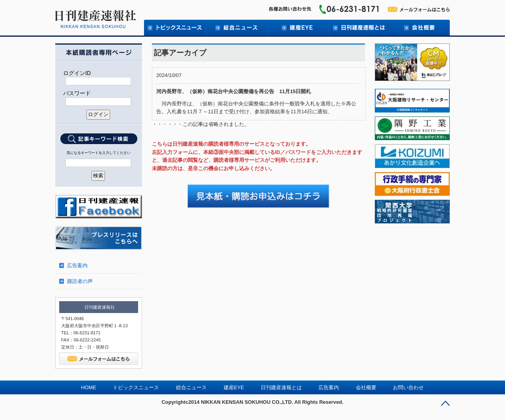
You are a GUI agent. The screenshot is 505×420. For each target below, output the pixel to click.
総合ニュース (236, 28)
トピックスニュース (136, 387)
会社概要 (419, 28)
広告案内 (77, 265)
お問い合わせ (408, 387)
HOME (89, 387)
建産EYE (297, 28)
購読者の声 (80, 281)
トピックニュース (175, 28)
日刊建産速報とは (358, 28)
